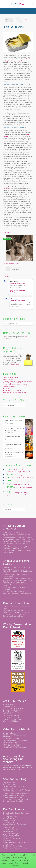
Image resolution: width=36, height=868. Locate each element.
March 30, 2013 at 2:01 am (18, 301)
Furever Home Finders (11, 739)
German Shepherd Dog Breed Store (16, 786)
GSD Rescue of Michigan (12, 716)
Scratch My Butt (9, 837)
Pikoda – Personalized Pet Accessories (17, 794)
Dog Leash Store (9, 783)
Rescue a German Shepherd (13, 719)
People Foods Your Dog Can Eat (14, 614)
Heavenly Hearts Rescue (12, 742)
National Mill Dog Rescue (12, 744)
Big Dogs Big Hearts (10, 817)
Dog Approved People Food (13, 610)
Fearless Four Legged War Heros (15, 532)
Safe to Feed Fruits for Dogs (13, 616)
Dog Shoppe (15, 364)
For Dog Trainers (9, 784)
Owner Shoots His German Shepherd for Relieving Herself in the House (18, 581)
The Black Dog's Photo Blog (13, 846)
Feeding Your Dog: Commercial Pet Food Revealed (18, 381)
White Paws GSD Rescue (12, 721)
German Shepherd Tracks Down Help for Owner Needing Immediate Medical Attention (18, 543)
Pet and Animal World (11, 746)
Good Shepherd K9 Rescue (13, 712)
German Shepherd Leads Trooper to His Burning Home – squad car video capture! (18, 539)
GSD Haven (7, 714)
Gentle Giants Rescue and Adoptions (16, 740)
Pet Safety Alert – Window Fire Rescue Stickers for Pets (17, 791)
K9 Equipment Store (10, 788)
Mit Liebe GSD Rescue (11, 717)
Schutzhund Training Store (13, 797)
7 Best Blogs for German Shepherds (16, 813)
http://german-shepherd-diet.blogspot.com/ (17, 291)
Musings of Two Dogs (11, 830)
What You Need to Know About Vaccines (15, 392)
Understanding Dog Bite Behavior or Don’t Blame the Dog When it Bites (19, 494)
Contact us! (15, 767)
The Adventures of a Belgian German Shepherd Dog (16, 843)
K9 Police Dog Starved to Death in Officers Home (15, 576)
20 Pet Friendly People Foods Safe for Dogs (16, 608)
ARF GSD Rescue (9, 705)
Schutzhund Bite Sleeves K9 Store (15, 796)
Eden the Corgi (8, 822)
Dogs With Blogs (9, 820)
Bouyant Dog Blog (10, 819)
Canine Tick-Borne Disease (11, 379)
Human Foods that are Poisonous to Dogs (15, 385)
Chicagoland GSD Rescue (12, 710)
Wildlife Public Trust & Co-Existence (16, 748)
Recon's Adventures (10, 831)
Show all (28, 20)
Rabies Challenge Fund (10, 387)
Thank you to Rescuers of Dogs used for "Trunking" (17, 588)
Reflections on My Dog (11, 835)
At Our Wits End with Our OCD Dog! (22, 478)
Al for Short (7, 815)
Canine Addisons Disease (10, 377)
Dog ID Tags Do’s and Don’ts (24, 481)
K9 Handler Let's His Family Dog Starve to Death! (18, 572)
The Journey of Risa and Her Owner (16, 848)
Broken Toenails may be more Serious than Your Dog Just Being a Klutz (19, 471)
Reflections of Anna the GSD (13, 833)
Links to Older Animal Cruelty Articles (16, 578)
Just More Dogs (9, 828)
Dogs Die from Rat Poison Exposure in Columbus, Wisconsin (17, 568)
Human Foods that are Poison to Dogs (17, 612)
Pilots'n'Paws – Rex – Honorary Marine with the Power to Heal (17, 548)
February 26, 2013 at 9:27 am (17, 283)
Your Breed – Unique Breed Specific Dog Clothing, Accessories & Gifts (17, 800)
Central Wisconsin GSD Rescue (14, 708)
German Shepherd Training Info (14, 824)
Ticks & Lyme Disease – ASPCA (12, 390)
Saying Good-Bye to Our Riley (12, 263)
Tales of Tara (8, 841)
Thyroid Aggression (21, 475)
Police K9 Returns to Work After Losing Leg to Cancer (17, 551)
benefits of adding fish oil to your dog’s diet (17, 60)
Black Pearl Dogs (9, 706)
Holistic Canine (8, 826)
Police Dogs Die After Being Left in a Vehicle (16, 585)
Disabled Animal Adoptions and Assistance (14, 736)
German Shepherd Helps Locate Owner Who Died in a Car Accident (17, 535)
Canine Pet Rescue (10, 733)
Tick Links (6, 388)
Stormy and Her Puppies (12, 839)
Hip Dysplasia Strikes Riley (21, 484)
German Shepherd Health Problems (14, 383)
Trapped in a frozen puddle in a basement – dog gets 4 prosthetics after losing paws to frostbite (17, 593)
